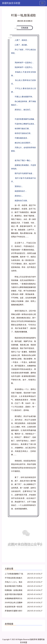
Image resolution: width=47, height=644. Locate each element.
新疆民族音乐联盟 (11, 3)
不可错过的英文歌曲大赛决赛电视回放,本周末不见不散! (14, 578)
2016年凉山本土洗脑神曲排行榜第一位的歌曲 (14, 603)
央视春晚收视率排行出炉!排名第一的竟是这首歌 (14, 599)
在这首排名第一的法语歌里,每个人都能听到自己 (14, 607)
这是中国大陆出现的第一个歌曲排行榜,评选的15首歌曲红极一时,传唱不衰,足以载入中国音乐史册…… (14, 595)
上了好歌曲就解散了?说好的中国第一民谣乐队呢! (14, 574)
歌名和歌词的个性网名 (14, 586)
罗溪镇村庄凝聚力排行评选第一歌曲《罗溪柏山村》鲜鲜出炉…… (14, 611)
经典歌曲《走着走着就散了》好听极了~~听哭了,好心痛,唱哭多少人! (14, 591)
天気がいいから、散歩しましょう (14, 582)
